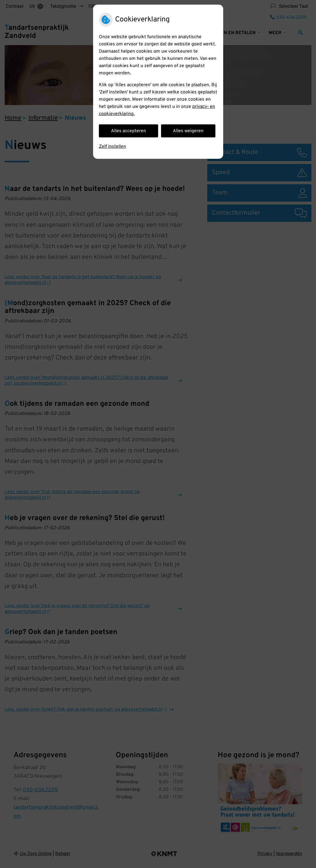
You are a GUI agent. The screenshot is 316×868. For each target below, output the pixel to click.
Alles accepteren (129, 131)
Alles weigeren (188, 131)
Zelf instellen (112, 147)
